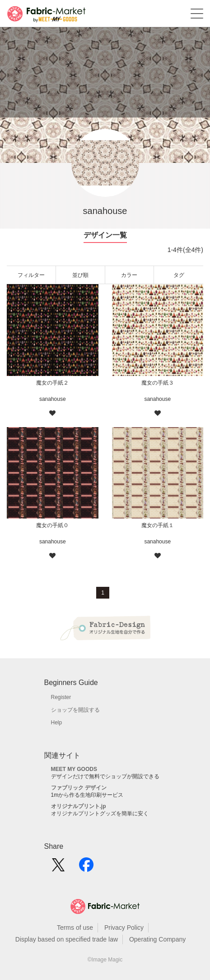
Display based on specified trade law (67, 939)
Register (61, 697)
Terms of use (75, 928)
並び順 (80, 275)
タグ (179, 275)
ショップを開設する (75, 710)
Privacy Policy (124, 928)
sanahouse (53, 399)
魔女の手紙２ (52, 383)
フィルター (31, 275)
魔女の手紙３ (158, 383)
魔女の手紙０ (52, 525)
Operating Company (157, 939)
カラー (129, 275)
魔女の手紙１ (158, 525)
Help (57, 723)
